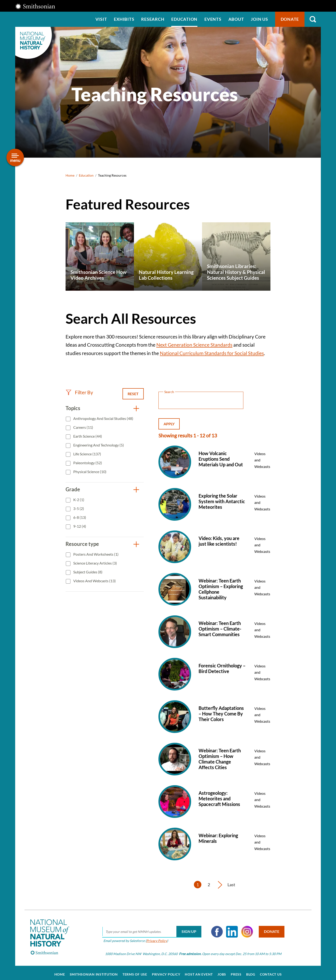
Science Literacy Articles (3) (95, 563)
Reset (133, 394)
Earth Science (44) (87, 436)
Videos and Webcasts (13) (94, 581)
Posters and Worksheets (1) (96, 554)
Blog (251, 971)
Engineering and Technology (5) (98, 445)
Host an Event (199, 971)
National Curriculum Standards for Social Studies (212, 353)
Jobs (222, 971)
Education (184, 19)
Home (70, 175)
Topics (73, 408)
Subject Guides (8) (87, 572)
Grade (73, 489)
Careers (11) (83, 427)
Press (236, 971)
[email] (150, 928)
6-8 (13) (79, 517)
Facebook (215, 928)
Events (213, 19)
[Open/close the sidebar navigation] (15, 158)
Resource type (82, 544)
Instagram (245, 928)
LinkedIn (230, 928)
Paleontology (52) (87, 463)
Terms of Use (135, 971)
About (236, 19)
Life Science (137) (87, 454)
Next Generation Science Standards (194, 345)
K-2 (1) (78, 500)
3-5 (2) (78, 508)
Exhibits (124, 19)
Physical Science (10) (89, 472)
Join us (259, 19)
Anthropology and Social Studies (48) (103, 418)
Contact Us (271, 971)
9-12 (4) (79, 526)
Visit (101, 19)
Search (313, 19)
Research (153, 19)
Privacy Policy (155, 937)
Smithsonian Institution (94, 971)
